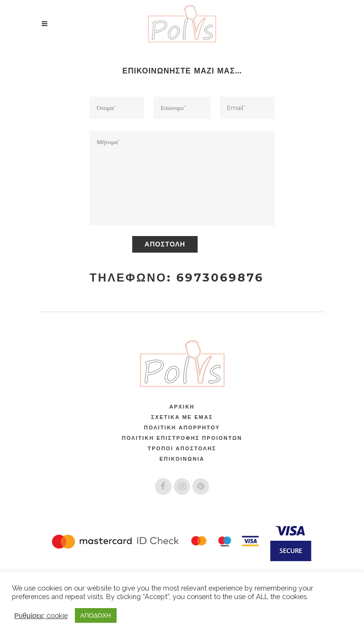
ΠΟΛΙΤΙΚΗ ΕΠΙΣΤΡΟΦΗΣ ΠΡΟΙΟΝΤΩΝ (182, 438)
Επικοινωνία (182, 459)
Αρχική (182, 407)
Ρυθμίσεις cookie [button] (41, 615)
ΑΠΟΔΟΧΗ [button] (96, 615)
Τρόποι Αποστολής (182, 448)
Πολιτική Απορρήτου (182, 428)
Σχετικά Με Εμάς (182, 417)
